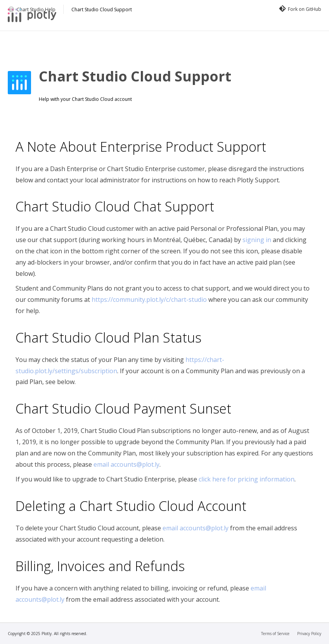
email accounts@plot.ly (126, 464)
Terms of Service (275, 634)
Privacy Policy (309, 634)
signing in (257, 240)
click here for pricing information (247, 479)
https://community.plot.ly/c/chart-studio (149, 299)
